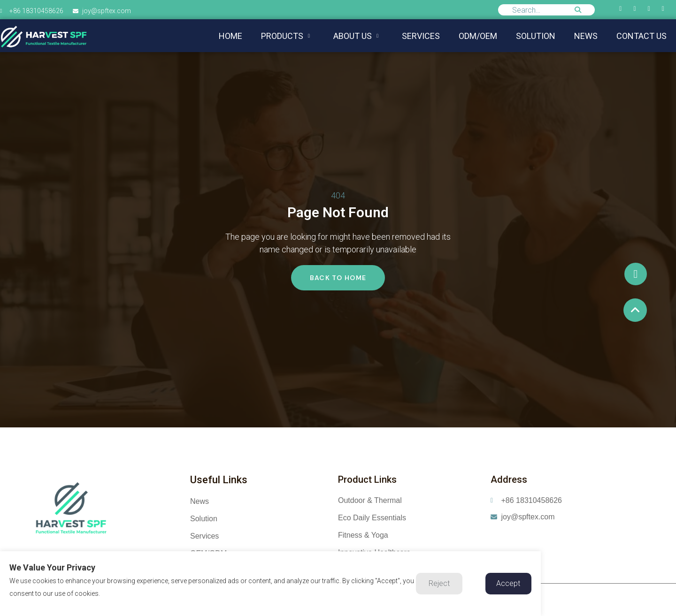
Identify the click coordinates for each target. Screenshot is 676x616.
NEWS (586, 36)
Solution (536, 36)
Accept (508, 583)
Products (285, 36)
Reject (439, 583)
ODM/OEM (478, 36)
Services (421, 36)
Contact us (641, 36)
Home (230, 36)
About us (356, 36)
